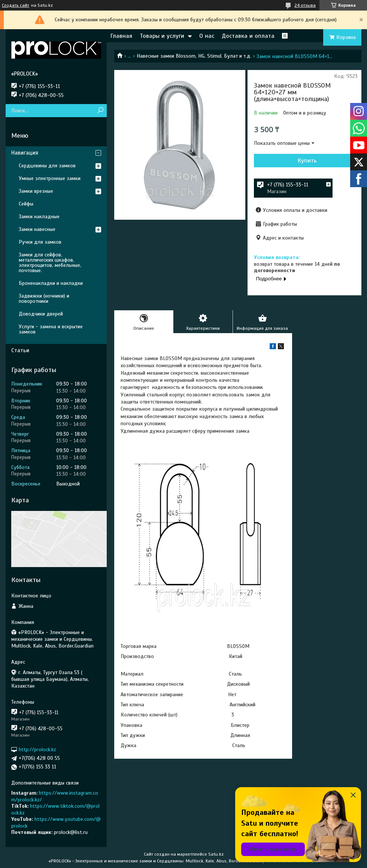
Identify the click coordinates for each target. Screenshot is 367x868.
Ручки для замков (40, 242)
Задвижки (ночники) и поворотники (44, 299)
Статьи (20, 350)
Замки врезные (36, 191)
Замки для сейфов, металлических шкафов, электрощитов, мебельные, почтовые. (50, 263)
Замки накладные (39, 217)
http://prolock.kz (37, 750)
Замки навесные (37, 229)
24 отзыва (305, 5)
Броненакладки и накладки (51, 283)
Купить (307, 161)
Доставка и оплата (248, 36)
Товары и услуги (162, 36)
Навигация (25, 153)
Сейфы (26, 204)
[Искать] (100, 111)
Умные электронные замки (50, 178)
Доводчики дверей (41, 314)
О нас (207, 36)
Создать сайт (16, 5)
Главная (121, 36)
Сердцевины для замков (47, 166)
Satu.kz (216, 854)
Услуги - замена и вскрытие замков (51, 329)
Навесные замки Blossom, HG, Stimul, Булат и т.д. (194, 56)
